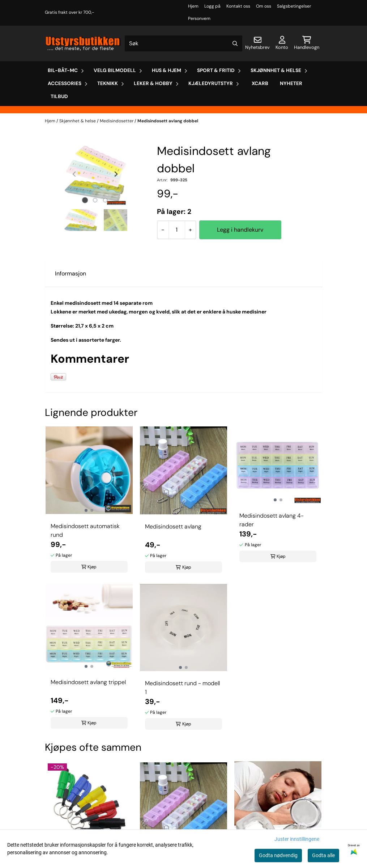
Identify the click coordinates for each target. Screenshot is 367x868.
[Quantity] (177, 230)
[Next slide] (116, 174)
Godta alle (323, 855)
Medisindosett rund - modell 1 (182, 688)
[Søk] (183, 43)
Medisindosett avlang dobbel (168, 121)
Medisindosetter (117, 121)
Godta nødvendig (278, 855)
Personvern (199, 18)
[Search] (235, 43)
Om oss (264, 6)
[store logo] (84, 43)
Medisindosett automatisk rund (85, 530)
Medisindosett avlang (173, 526)
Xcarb (260, 83)
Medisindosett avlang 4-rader (272, 520)
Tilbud (59, 96)
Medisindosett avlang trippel (88, 682)
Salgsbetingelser (294, 6)
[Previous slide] (74, 174)
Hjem (193, 6)
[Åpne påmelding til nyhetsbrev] (257, 43)
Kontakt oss (238, 6)
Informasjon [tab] (71, 273)
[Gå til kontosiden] (282, 43)
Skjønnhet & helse (78, 121)
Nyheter (291, 83)
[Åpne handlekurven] (307, 43)
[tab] (85, 200)
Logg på (212, 6)
